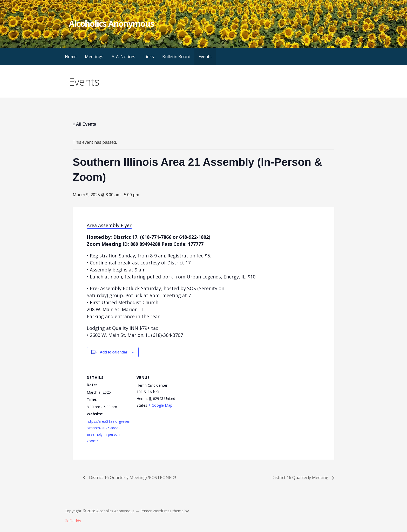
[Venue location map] (214, 402)
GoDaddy (73, 521)
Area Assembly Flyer (109, 225)
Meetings (94, 57)
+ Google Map (160, 405)
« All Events (84, 124)
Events (205, 57)
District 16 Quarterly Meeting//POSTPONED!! (132, 478)
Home (71, 57)
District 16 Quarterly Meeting (300, 478)
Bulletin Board (176, 57)
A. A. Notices (123, 57)
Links (149, 57)
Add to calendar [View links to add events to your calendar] (114, 352)
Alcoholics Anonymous (111, 23)
